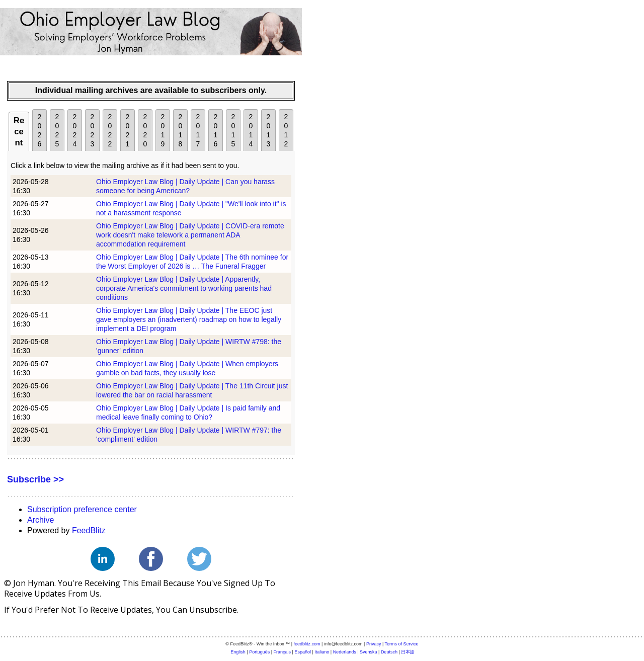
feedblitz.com (307, 644)
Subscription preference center (82, 509)
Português (259, 652)
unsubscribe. (214, 610)
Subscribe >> (35, 479)
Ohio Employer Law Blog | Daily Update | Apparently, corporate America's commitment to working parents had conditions (184, 288)
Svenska (369, 652)
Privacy (374, 644)
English (238, 652)
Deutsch (389, 652)
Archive (41, 520)
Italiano (322, 652)
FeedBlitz (89, 530)
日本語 (408, 652)
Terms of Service (402, 644)
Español (303, 652)
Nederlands (345, 652)
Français (283, 652)
